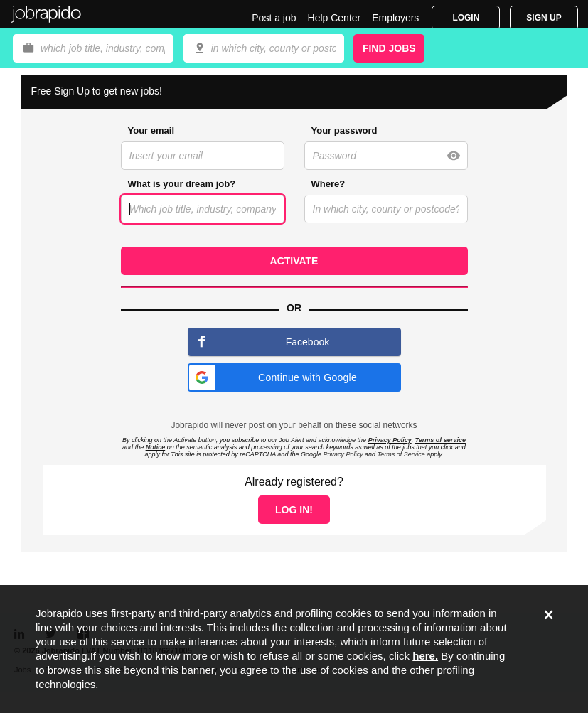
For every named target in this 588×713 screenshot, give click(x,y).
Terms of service (440, 440)
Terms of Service (401, 454)
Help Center (335, 18)
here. (425, 656)
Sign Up (544, 18)
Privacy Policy (390, 440)
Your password (344, 130)
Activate (294, 261)
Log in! (294, 510)
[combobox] (264, 48)
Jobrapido (46, 14)
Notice (156, 447)
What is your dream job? (182, 184)
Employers (395, 18)
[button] (294, 377)
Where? (328, 184)
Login (466, 18)
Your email (151, 130)
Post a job (274, 18)
